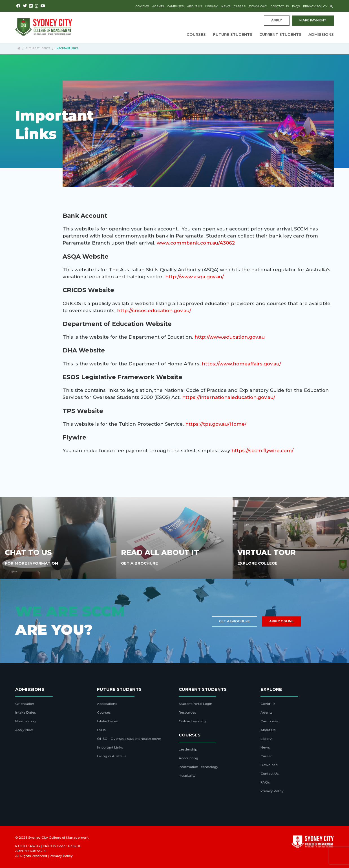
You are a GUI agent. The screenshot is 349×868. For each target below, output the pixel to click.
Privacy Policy (315, 6)
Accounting (188, 758)
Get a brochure (234, 621)
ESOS (101, 730)
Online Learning (192, 721)
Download (258, 6)
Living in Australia (112, 756)
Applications (107, 704)
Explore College (257, 563)
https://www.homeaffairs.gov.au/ (241, 364)
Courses (196, 34)
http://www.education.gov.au (230, 337)
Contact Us (280, 6)
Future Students (233, 34)
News (226, 6)
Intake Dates (26, 712)
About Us (195, 6)
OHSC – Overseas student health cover (129, 739)
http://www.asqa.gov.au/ (195, 277)
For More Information (31, 563)
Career (240, 6)
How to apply (26, 721)
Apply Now (24, 730)
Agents (158, 6)
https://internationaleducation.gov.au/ (229, 397)
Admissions (321, 34)
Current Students (280, 34)
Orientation (25, 704)
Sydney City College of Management (58, 838)
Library (211, 6)
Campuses (175, 6)
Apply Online (281, 621)
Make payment (313, 20)
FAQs (296, 6)
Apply (277, 20)
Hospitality (187, 776)
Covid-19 (142, 6)
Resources (187, 712)
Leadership (188, 749)
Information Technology (198, 767)
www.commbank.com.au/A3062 (196, 243)
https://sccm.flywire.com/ (262, 450)
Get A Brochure (139, 563)
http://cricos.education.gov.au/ (154, 310)
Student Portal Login (196, 704)
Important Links (110, 747)
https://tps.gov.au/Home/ (216, 424)
